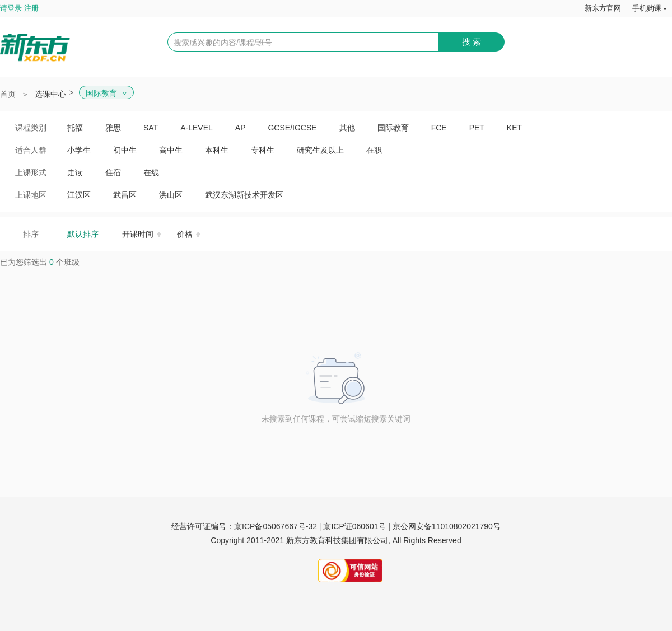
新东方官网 (603, 8)
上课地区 (31, 195)
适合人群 (31, 150)
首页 (8, 94)
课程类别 (31, 128)
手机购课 (647, 8)
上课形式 (31, 172)
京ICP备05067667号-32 (276, 526)
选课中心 (50, 94)
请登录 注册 (19, 8)
